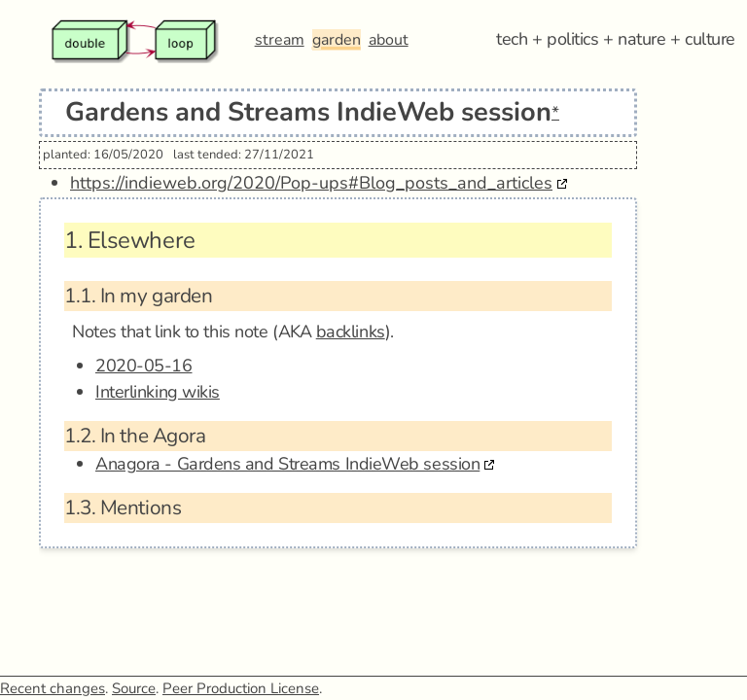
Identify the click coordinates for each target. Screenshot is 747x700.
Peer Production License (241, 688)
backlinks (351, 332)
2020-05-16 (144, 366)
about (389, 40)
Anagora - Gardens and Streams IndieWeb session (287, 464)
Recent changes (53, 688)
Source (134, 688)
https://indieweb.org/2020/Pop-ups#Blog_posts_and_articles (311, 183)
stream (280, 40)
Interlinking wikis (158, 392)
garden (337, 40)
